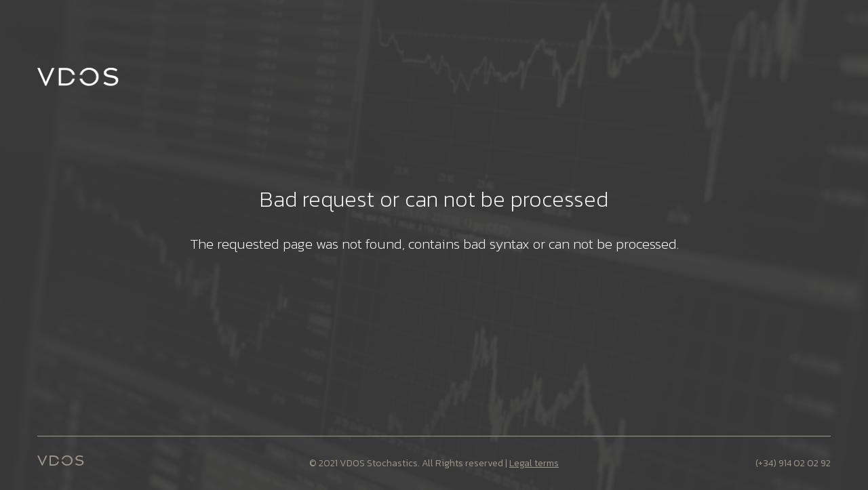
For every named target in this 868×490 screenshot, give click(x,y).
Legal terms (534, 463)
